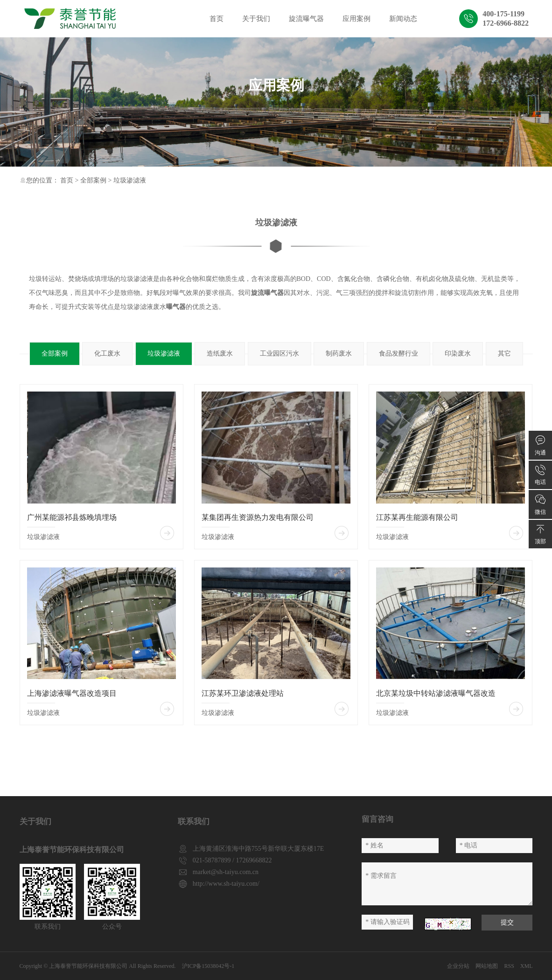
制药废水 (339, 353)
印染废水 (458, 353)
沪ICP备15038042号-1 (208, 966)
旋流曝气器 (306, 19)
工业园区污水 (279, 353)
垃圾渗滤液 (130, 180)
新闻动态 (403, 19)
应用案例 (356, 19)
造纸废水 (220, 353)
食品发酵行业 (398, 353)
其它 (504, 353)
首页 (217, 19)
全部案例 (93, 180)
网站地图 (487, 966)
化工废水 (107, 353)
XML (527, 966)
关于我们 (256, 19)
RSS (509, 966)
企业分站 (458, 966)
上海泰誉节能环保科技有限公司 (88, 966)
